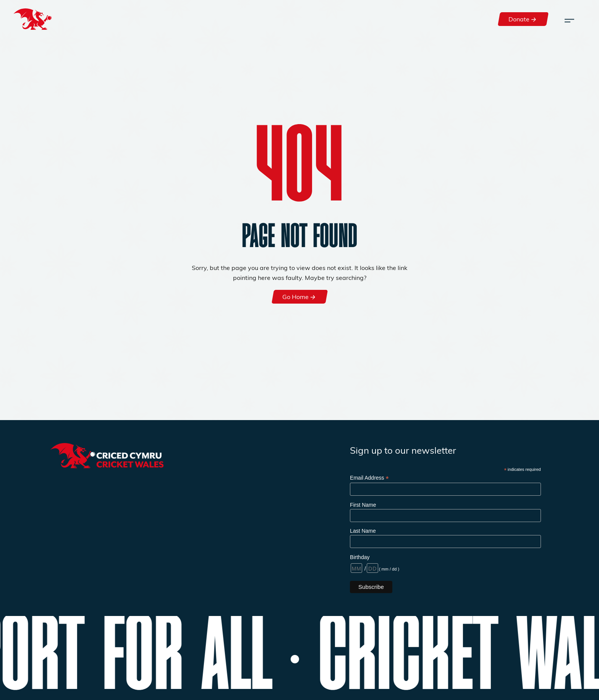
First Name (363, 505)
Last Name (363, 531)
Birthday (360, 557)
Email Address (369, 478)
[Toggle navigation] (569, 19)
